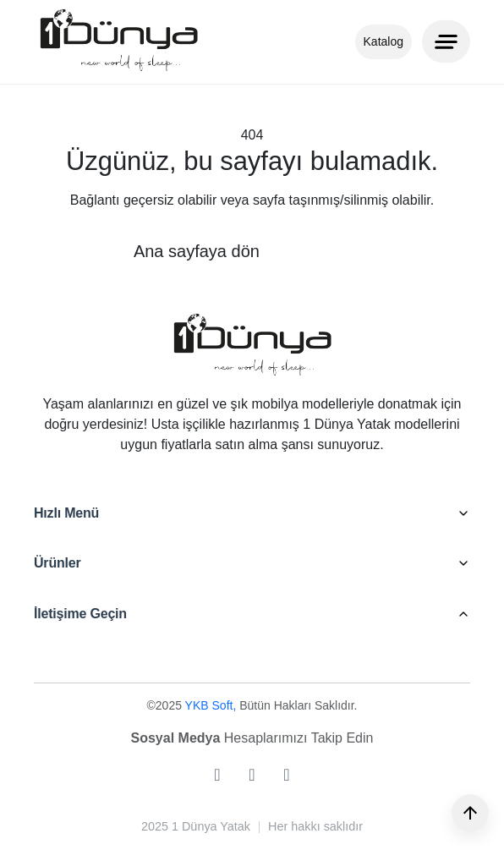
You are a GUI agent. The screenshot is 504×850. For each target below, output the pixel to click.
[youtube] (286, 775)
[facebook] (252, 775)
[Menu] (446, 41)
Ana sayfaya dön (197, 251)
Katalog (383, 41)
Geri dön (338, 251)
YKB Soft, (213, 705)
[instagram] (217, 775)
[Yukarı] (470, 813)
